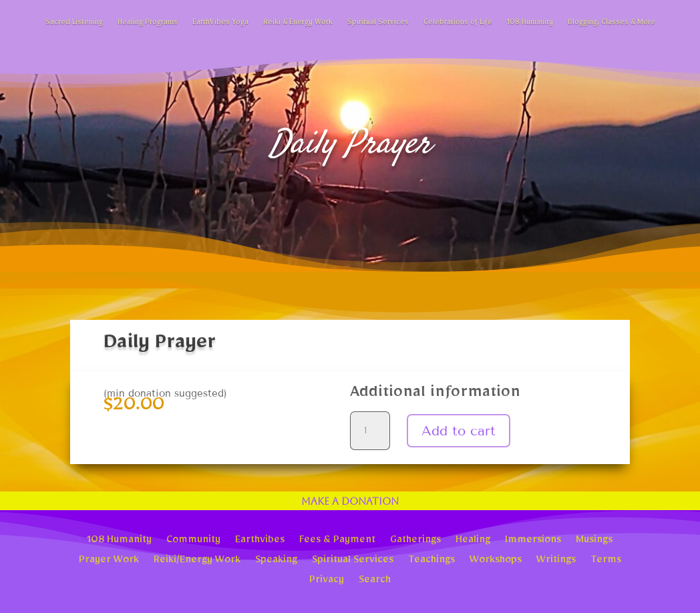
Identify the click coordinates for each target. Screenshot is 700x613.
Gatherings (415, 541)
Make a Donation (350, 501)
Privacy (327, 581)
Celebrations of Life (458, 24)
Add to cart (459, 431)
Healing (473, 541)
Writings (556, 561)
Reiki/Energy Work (197, 561)
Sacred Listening (74, 24)
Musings (594, 541)
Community (193, 541)
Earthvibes (260, 541)
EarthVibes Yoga (220, 24)
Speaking (276, 561)
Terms (606, 561)
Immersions (533, 541)
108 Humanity (530, 24)
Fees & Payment (337, 541)
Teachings (431, 561)
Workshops (496, 561)
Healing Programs (148, 24)
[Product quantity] (370, 431)
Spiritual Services (378, 24)
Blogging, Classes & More (611, 24)
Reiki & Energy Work (298, 24)
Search (375, 581)
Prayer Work (109, 561)
